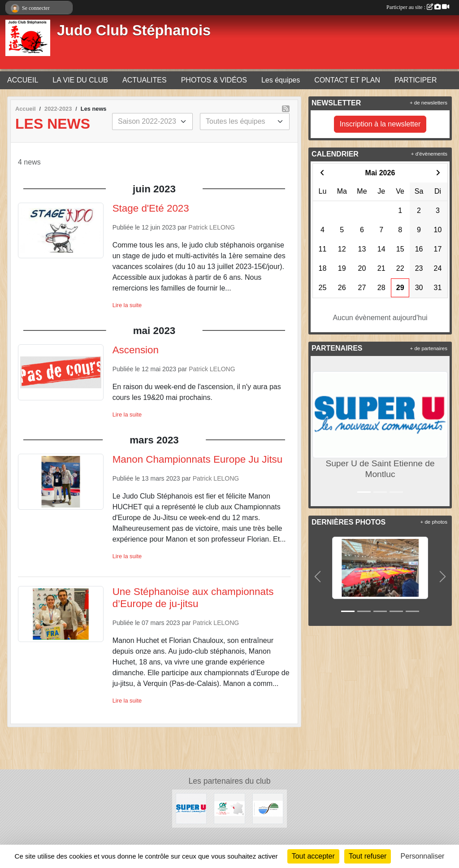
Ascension (136, 350)
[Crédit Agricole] (229, 808)
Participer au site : (418, 7)
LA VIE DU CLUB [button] (80, 80)
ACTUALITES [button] (145, 80)
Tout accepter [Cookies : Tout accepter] (313, 856)
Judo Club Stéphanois (134, 30)
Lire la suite (127, 305)
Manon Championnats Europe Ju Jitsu (198, 459)
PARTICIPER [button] (416, 80)
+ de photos (434, 522)
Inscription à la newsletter (380, 124)
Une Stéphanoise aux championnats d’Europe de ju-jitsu (193, 598)
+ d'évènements (429, 154)
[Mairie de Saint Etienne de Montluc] (268, 808)
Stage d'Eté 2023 (151, 208)
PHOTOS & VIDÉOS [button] (214, 80)
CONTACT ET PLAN (347, 80)
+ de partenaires (429, 348)
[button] (319, 431)
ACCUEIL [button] (23, 80)
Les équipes (281, 80)
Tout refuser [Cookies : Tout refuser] (368, 856)
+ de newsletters (429, 103)
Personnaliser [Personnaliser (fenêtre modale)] (423, 856)
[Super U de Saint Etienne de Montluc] (191, 808)
